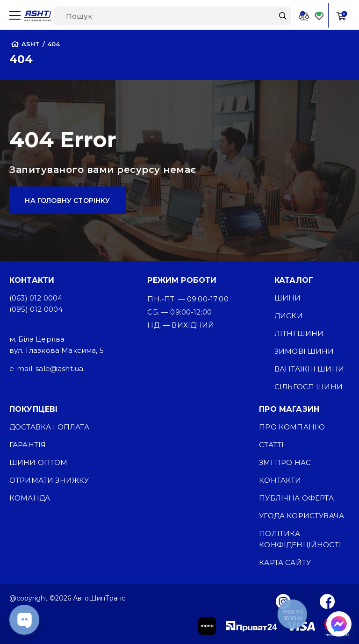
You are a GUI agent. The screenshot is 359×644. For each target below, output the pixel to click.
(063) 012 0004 (36, 298)
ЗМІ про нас (285, 462)
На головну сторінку (67, 200)
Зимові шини (304, 351)
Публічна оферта (296, 498)
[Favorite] (319, 16)
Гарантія (28, 445)
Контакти (280, 480)
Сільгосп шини (309, 387)
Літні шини (299, 333)
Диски (289, 316)
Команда (30, 498)
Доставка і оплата (49, 427)
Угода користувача (302, 516)
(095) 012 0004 (36, 309)
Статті (271, 445)
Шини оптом (39, 462)
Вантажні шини (309, 369)
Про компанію (292, 427)
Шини (288, 298)
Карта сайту (285, 562)
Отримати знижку (49, 480)
